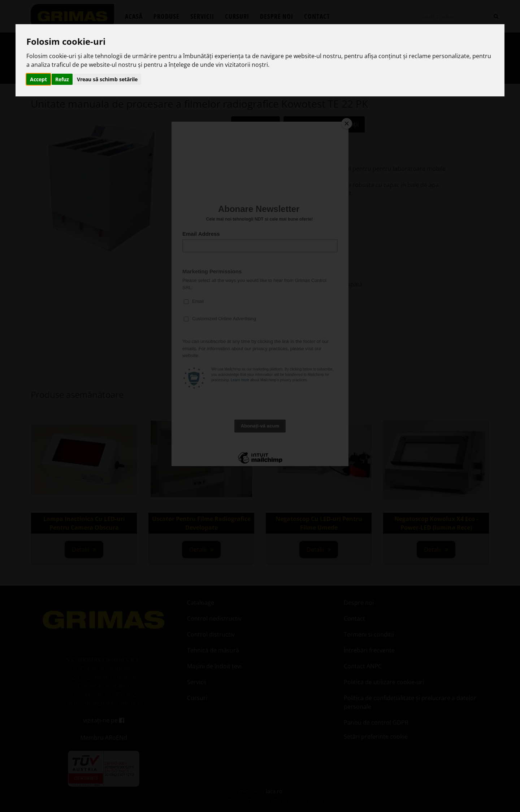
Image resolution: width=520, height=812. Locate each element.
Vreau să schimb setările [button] (107, 79)
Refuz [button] (62, 79)
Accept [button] (38, 79)
